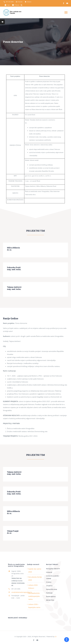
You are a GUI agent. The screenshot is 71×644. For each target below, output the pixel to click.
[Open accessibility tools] (67, 640)
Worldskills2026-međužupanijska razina (34, 596)
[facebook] (64, 3)
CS (56, 637)
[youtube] (67, 3)
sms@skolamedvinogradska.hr (22, 592)
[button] (22, 5)
